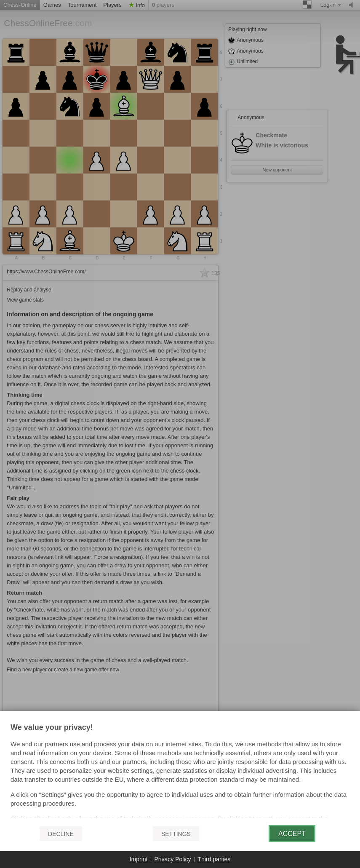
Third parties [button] (214, 859)
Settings (176, 834)
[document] (180, 771)
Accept (292, 834)
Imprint (139, 859)
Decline (61, 834)
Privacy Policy (172, 859)
